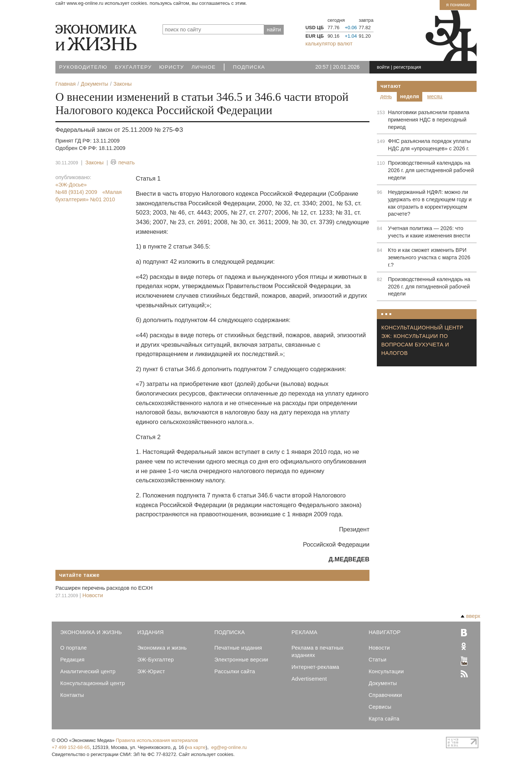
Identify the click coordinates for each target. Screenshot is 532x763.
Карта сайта (384, 719)
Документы (383, 683)
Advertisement (309, 679)
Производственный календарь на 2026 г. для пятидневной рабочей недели (429, 287)
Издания (151, 632)
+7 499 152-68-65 (71, 747)
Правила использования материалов (157, 740)
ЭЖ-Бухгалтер (156, 660)
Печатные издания (238, 648)
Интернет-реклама (315, 667)
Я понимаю (458, 5)
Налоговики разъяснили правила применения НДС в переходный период (429, 120)
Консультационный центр (93, 683)
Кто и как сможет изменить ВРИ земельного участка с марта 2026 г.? (429, 257)
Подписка (249, 67)
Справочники (385, 695)
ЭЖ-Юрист (151, 671)
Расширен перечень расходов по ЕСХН (104, 588)
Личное (204, 67)
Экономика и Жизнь (91, 632)
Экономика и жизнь (162, 648)
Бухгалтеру (133, 67)
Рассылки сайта (235, 671)
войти (383, 67)
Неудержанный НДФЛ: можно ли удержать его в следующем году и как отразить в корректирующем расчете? (430, 203)
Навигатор (385, 632)
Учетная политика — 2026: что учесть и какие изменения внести (429, 232)
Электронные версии (241, 660)
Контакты (72, 695)
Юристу (172, 67)
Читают (391, 86)
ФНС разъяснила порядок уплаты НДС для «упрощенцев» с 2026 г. (429, 145)
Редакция (72, 660)
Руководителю (83, 67)
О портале (74, 648)
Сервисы (380, 707)
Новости (93, 595)
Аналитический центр (88, 671)
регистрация (407, 67)
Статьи (378, 660)
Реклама (304, 632)
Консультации (386, 671)
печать (123, 163)
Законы (94, 162)
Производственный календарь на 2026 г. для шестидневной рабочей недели (431, 170)
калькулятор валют (329, 44)
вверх (470, 616)
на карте (196, 747)
